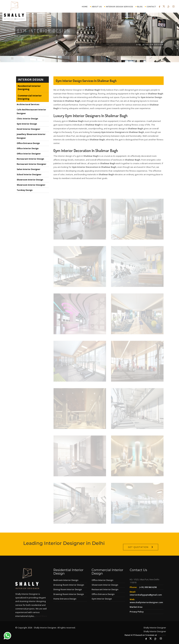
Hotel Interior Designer (29, 130)
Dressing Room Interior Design (69, 585)
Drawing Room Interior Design (69, 594)
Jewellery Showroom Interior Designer (31, 137)
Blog (140, 7)
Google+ (162, 635)
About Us (97, 7)
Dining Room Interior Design (68, 589)
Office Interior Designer (29, 154)
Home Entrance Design (65, 599)
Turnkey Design (25, 191)
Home (85, 7)
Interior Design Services (119, 7)
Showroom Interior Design (30, 180)
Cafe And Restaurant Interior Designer (31, 112)
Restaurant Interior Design (30, 159)
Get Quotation (138, 553)
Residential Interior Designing (29, 88)
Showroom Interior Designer (31, 185)
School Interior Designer (29, 175)
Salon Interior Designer (29, 170)
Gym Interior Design (27, 124)
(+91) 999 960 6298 (148, 587)
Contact (151, 7)
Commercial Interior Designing (114, 45)
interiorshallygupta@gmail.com (146, 595)
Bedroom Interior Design (66, 580)
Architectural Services (28, 105)
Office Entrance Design (28, 144)
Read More (41, 616)
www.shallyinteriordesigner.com (146, 602)
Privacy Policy (137, 612)
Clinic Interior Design (27, 119)
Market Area (136, 607)
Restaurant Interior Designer (32, 165)
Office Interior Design (28, 149)
